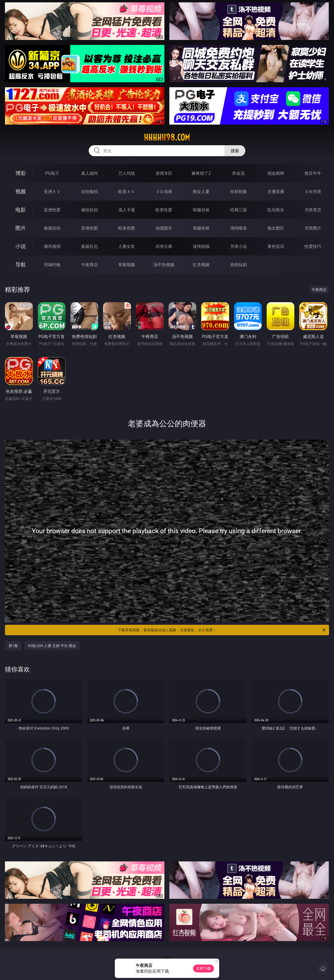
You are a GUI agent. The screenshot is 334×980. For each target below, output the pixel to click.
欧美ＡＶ (127, 191)
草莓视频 (127, 265)
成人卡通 (127, 210)
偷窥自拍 (52, 228)
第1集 (13, 646)
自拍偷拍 (90, 191)
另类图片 (313, 228)
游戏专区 (164, 173)
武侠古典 (164, 246)
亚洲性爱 (52, 210)
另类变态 (313, 210)
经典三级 (238, 210)
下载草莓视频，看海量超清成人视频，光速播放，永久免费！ (222, 630)
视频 (21, 191)
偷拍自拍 (90, 210)
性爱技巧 (313, 246)
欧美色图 (127, 228)
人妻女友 (127, 246)
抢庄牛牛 (313, 173)
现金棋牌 (276, 173)
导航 (21, 264)
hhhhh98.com (167, 137)
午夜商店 (90, 265)
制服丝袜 (201, 210)
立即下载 (204, 968)
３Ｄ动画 (164, 191)
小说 (21, 246)
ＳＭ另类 (313, 191)
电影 (21, 210)
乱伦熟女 (276, 210)
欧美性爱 (164, 210)
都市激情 (52, 246)
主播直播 (276, 191)
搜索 (235, 151)
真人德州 (90, 173)
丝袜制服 (238, 191)
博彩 (21, 173)
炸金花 (238, 173)
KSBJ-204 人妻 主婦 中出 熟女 (52, 646)
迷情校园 (201, 246)
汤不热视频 (164, 265)
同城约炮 (52, 265)
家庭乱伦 (90, 246)
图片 (21, 228)
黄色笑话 (276, 246)
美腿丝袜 (201, 228)
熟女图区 (276, 228)
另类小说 (238, 246)
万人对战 (127, 173)
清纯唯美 (238, 228)
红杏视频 (201, 265)
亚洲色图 (90, 228)
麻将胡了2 (201, 173)
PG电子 (52, 173)
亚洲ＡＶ (52, 191)
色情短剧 (238, 265)
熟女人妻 (201, 191)
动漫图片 (164, 228)
